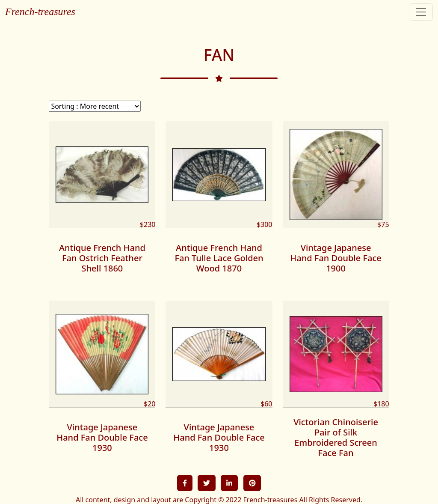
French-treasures (40, 12)
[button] (185, 483)
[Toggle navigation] (421, 12)
